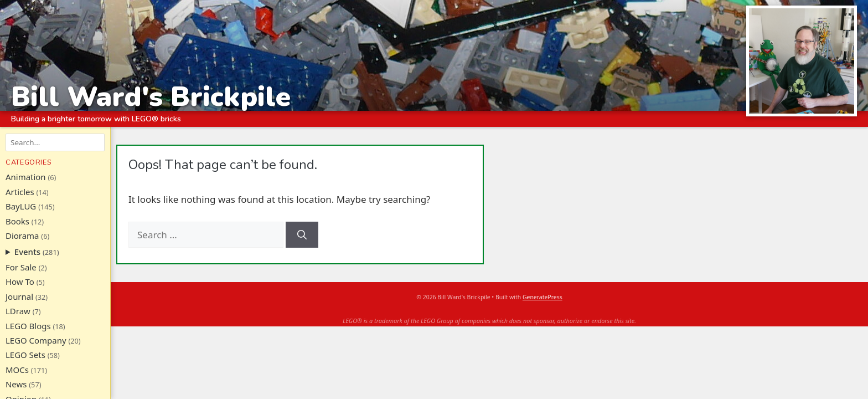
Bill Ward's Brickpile (151, 96)
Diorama (22, 236)
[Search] (302, 235)
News (16, 384)
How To (20, 282)
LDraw (18, 311)
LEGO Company (36, 340)
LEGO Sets (25, 355)
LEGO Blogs (28, 326)
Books (17, 221)
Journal (19, 296)
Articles (20, 192)
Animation (26, 177)
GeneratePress (542, 297)
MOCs (17, 370)
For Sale (21, 267)
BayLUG (21, 206)
